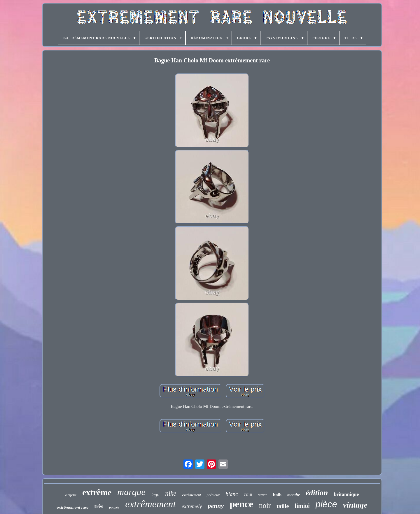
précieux (213, 495)
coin (248, 494)
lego (155, 495)
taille (283, 506)
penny (216, 506)
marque (131, 492)
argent (71, 495)
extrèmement (192, 495)
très (99, 506)
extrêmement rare (72, 507)
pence (241, 504)
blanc (232, 494)
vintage (355, 505)
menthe (294, 495)
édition (317, 493)
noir (265, 505)
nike (171, 493)
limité (302, 506)
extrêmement (150, 504)
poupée (114, 507)
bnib (277, 495)
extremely (192, 506)
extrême (97, 492)
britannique (346, 494)
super (263, 495)
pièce (326, 504)
